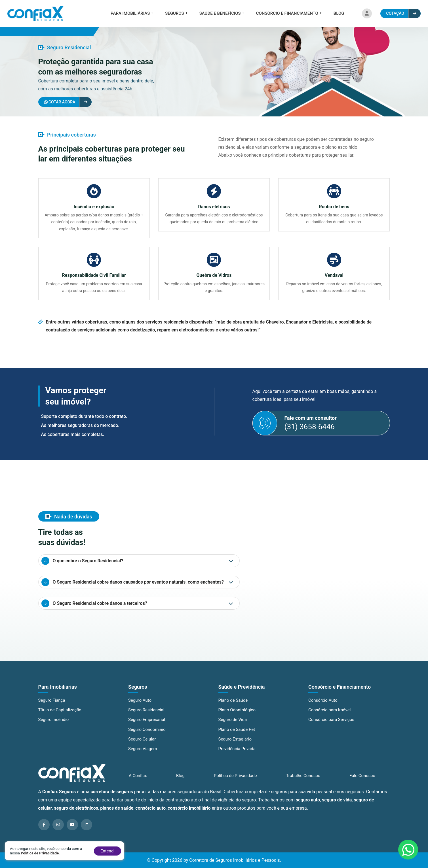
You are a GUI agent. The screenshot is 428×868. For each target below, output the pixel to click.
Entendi (107, 851)
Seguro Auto (140, 706)
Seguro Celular (142, 744)
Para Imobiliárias (130, 13)
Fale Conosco (362, 780)
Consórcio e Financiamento (287, 13)
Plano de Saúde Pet (237, 735)
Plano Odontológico (237, 715)
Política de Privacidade (235, 780)
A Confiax (138, 780)
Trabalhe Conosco (303, 780)
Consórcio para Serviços (331, 725)
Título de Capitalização (60, 715)
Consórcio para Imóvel (329, 715)
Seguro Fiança (52, 706)
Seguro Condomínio (147, 735)
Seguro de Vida (233, 725)
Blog (339, 13)
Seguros (174, 13)
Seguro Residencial (146, 715)
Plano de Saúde (233, 706)
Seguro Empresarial (147, 725)
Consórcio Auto (323, 706)
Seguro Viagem (143, 754)
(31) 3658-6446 (310, 431)
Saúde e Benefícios (220, 13)
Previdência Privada (237, 754)
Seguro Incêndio (54, 725)
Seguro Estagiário (235, 744)
